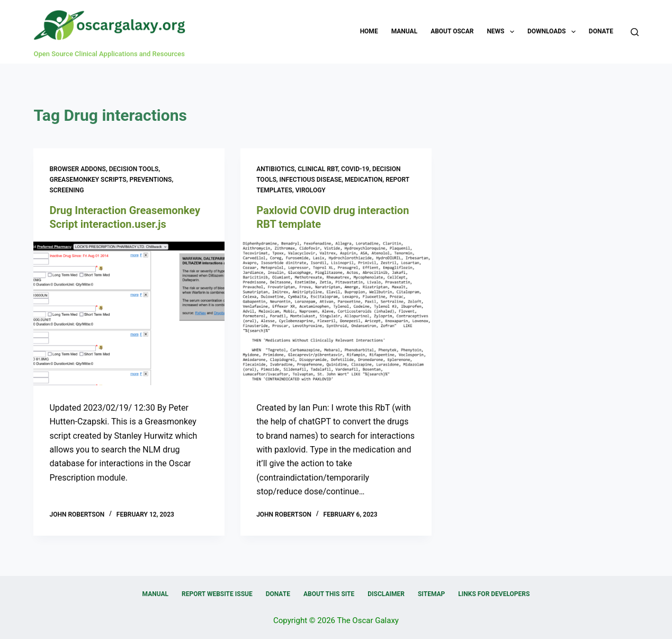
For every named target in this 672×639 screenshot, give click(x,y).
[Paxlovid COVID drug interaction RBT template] (336, 313)
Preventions (150, 180)
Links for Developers (494, 594)
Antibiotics (275, 169)
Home (369, 31)
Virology (311, 190)
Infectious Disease (311, 180)
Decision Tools (134, 169)
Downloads (554, 32)
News (503, 32)
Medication (364, 180)
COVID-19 (355, 169)
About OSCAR (452, 31)
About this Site (329, 594)
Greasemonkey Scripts (88, 180)
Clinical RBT (318, 169)
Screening (66, 190)
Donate (601, 31)
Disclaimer (386, 594)
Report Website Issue (217, 594)
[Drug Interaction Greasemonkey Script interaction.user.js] (129, 313)
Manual (404, 31)
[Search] (635, 32)
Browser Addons (77, 169)
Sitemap (431, 594)
